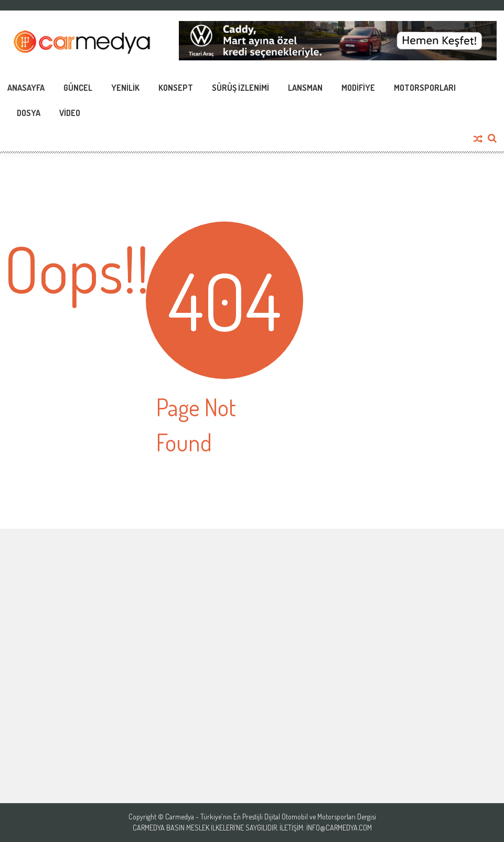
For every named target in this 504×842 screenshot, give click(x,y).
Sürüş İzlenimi (240, 88)
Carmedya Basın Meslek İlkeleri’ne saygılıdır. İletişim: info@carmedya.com (252, 828)
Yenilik (125, 88)
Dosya (29, 113)
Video (70, 113)
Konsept (176, 88)
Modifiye (358, 88)
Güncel (78, 88)
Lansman (305, 88)
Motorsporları (425, 88)
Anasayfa (26, 88)
